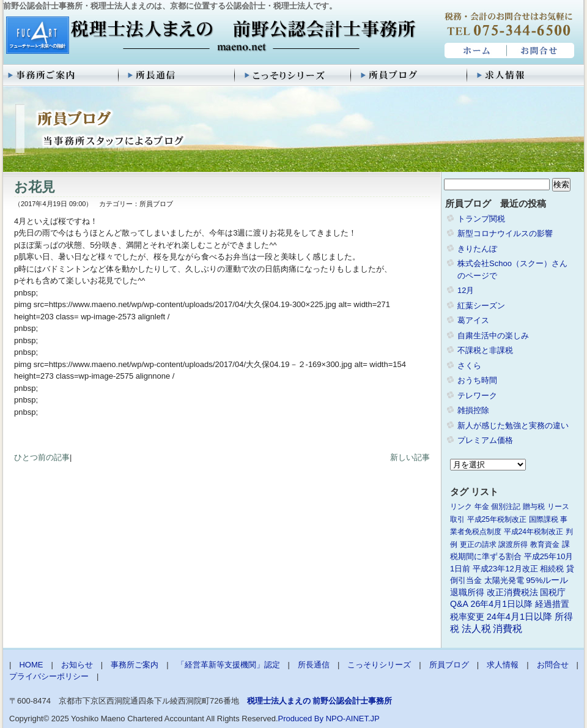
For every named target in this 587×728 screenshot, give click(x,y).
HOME (474, 51)
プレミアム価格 (485, 440)
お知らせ (77, 665)
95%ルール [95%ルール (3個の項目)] (547, 580)
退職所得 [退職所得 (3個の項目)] (467, 592)
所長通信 (177, 75)
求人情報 (526, 75)
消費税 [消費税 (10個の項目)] (508, 629)
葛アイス (473, 320)
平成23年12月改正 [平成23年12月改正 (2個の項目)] (505, 569)
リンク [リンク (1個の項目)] (461, 507)
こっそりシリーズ (293, 75)
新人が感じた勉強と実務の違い (513, 425)
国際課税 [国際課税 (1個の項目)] (544, 519)
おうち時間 (477, 380)
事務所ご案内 (61, 75)
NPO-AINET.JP (353, 719)
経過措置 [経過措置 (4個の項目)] (552, 604)
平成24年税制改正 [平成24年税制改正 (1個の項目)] (533, 532)
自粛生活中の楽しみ (493, 336)
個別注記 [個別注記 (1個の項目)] (506, 507)
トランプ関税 (481, 219)
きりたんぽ (477, 249)
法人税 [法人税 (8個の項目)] (476, 629)
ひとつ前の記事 (42, 457)
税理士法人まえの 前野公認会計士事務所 (209, 36)
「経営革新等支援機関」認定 (228, 665)
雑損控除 (473, 410)
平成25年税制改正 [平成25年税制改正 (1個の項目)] (497, 519)
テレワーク (477, 396)
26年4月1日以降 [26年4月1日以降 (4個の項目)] (502, 604)
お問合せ (541, 51)
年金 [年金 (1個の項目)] (482, 507)
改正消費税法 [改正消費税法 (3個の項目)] (512, 592)
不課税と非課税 (485, 350)
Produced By (301, 719)
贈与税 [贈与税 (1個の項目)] (534, 507)
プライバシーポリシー (49, 676)
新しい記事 (410, 457)
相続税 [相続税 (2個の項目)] (552, 569)
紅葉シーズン (481, 306)
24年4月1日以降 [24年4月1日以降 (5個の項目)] (519, 617)
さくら (469, 366)
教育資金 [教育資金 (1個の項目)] (545, 544)
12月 (466, 290)
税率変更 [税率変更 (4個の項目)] (467, 617)
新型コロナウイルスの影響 (505, 233)
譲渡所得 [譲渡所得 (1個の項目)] (513, 544)
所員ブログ (410, 75)
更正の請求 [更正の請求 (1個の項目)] (478, 544)
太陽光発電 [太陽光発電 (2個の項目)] (504, 580)
